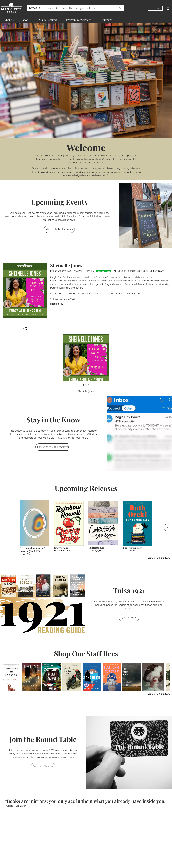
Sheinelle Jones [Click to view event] (66, 265)
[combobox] (36, 8)
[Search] (120, 8)
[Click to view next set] (167, 527)
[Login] (155, 8)
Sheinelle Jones (86, 391)
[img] (145, 216)
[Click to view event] (25, 290)
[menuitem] (9, 20)
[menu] (86, 20)
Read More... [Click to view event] (57, 304)
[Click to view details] (34, 523)
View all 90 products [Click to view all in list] (159, 694)
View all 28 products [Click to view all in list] (159, 558)
